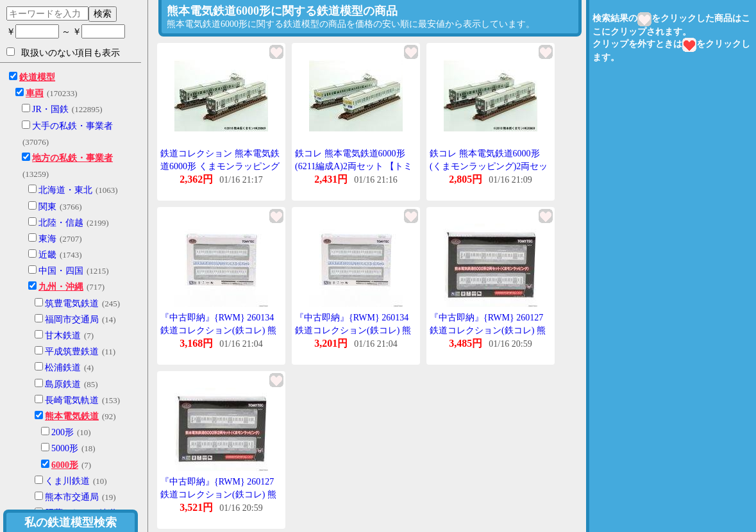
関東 (47, 207)
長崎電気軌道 (72, 400)
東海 (47, 239)
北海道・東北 (65, 190)
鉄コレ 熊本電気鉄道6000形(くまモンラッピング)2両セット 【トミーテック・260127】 (489, 166)
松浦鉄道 (63, 368)
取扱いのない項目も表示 (63, 53)
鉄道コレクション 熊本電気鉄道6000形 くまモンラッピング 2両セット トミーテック (220, 166)
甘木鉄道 (63, 336)
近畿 (47, 255)
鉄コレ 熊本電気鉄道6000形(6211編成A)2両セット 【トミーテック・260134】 (354, 166)
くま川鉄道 (67, 481)
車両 (35, 93)
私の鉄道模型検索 (71, 522)
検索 (103, 13)
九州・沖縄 (61, 287)
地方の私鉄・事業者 (72, 158)
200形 (63, 432)
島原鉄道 (63, 384)
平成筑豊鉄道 (72, 352)
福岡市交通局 (72, 320)
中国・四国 (61, 271)
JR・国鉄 (50, 109)
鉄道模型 (37, 77)
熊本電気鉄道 (72, 416)
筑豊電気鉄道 (72, 303)
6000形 (65, 465)
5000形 (65, 448)
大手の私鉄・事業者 (72, 126)
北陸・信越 (61, 223)
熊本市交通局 (72, 497)
